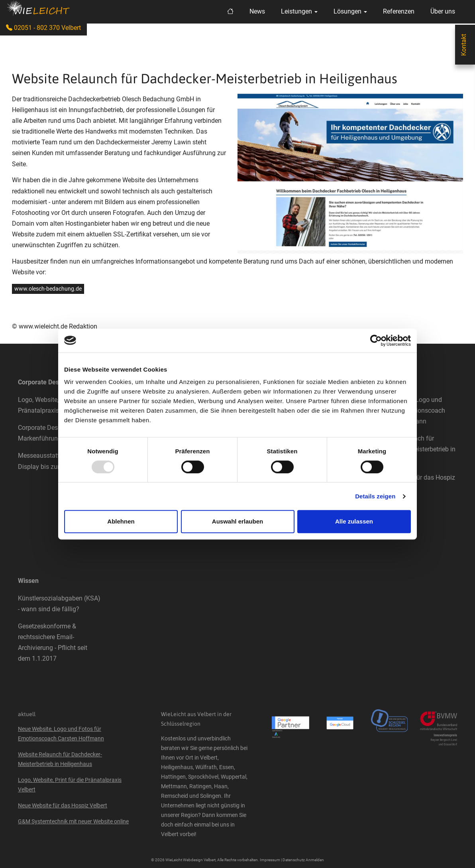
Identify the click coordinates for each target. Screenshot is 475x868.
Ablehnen (121, 521)
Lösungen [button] (350, 11)
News (257, 11)
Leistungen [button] (299, 11)
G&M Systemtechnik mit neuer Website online (73, 821)
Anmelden (315, 860)
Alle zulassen (354, 521)
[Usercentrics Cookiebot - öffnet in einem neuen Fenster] (376, 341)
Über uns (443, 11)
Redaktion (83, 326)
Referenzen (399, 11)
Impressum (270, 860)
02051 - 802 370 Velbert (43, 28)
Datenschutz (294, 860)
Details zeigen (375, 496)
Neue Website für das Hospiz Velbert (63, 805)
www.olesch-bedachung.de (48, 289)
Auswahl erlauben (237, 521)
